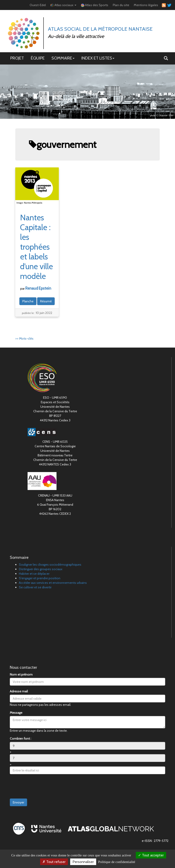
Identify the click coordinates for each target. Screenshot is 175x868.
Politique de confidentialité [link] (117, 862)
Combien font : (21, 739)
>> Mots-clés (24, 338)
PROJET (17, 58)
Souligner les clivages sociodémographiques (50, 565)
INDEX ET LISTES (98, 58)
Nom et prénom (21, 674)
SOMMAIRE (63, 58)
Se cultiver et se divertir (35, 587)
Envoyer (18, 802)
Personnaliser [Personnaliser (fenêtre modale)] (83, 862)
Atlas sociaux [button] (63, 5)
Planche (28, 301)
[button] (166, 58)
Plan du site (121, 5)
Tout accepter (151, 855)
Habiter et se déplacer (34, 574)
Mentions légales (146, 5)
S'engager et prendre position (40, 578)
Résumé (46, 301)
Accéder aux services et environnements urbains (53, 583)
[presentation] (44, 786)
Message (16, 713)
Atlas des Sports (95, 5)
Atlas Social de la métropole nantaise (100, 29)
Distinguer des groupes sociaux (41, 569)
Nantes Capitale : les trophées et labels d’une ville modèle (36, 247)
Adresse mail (19, 691)
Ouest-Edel (38, 5)
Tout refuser (54, 862)
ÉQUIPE (38, 58)
